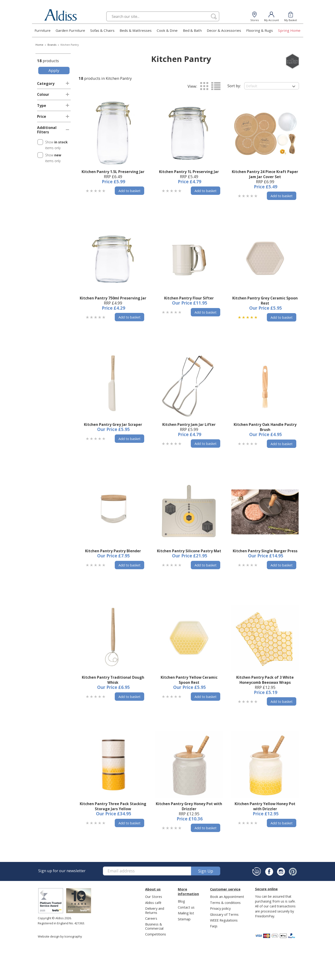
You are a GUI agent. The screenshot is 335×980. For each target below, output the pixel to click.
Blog (181, 901)
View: (192, 86)
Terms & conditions (225, 903)
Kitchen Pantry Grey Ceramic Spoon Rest (265, 301)
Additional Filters (47, 130)
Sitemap (184, 919)
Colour (43, 94)
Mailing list (186, 913)
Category (46, 84)
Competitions (156, 934)
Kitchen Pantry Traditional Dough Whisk (113, 680)
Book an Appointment (227, 896)
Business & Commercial (154, 926)
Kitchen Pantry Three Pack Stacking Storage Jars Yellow (113, 806)
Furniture (43, 30)
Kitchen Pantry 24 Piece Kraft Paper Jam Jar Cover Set (265, 174)
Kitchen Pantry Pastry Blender (113, 551)
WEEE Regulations (224, 920)
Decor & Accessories (224, 30)
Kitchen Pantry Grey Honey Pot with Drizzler (189, 806)
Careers (151, 918)
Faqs (214, 926)
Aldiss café (153, 903)
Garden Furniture (70, 30)
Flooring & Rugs (260, 30)
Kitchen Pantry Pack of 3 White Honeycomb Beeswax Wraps (265, 680)
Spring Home (289, 30)
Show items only (56, 145)
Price (42, 116)
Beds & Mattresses (136, 30)
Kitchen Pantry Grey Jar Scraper (113, 424)
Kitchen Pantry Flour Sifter (189, 298)
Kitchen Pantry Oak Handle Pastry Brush (265, 427)
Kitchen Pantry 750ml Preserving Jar (113, 298)
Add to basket (129, 191)
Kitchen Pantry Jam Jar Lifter (189, 424)
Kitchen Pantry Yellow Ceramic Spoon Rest (189, 680)
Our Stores (154, 896)
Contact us (186, 907)
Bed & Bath (192, 30)
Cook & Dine (167, 30)
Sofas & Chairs (102, 30)
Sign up (206, 871)
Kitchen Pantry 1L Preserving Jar (189, 172)
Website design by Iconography (60, 936)
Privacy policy (220, 908)
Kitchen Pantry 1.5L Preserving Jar (113, 172)
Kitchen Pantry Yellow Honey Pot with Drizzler (265, 806)
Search (106, 11)
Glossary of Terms (224, 914)
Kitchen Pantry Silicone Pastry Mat (189, 551)
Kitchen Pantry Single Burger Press (265, 551)
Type (42, 106)
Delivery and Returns (155, 910)
